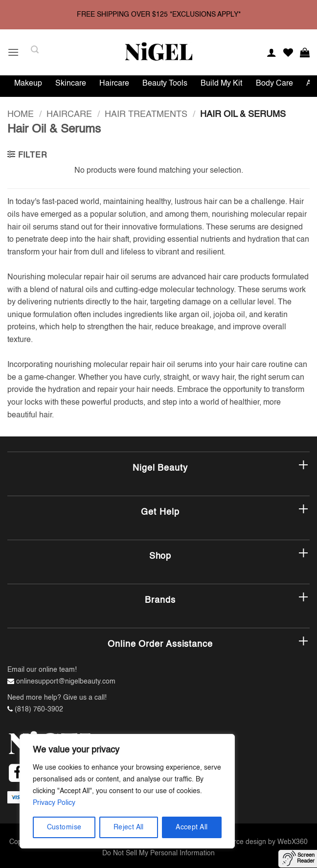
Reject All (129, 827)
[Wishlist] (288, 52)
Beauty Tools (165, 84)
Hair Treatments (146, 114)
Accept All (192, 827)
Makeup (28, 84)
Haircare (114, 84)
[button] (13, 52)
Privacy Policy (54, 803)
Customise (64, 827)
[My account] (272, 52)
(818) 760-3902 (39, 709)
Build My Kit (221, 84)
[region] (127, 791)
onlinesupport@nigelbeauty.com (66, 682)
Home (21, 114)
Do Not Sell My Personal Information (158, 853)
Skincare (71, 84)
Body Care (274, 84)
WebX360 (293, 842)
